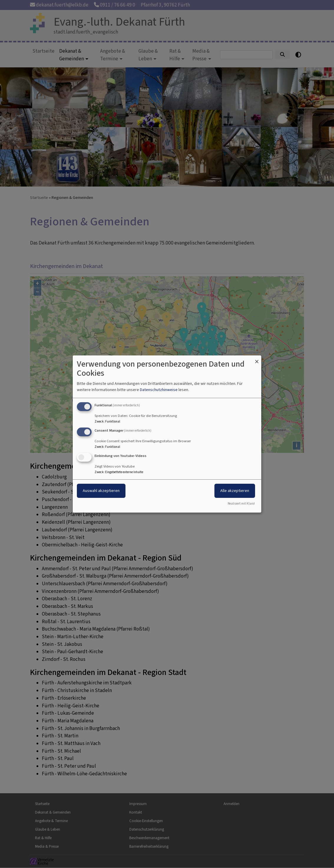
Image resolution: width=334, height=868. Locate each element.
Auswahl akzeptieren (101, 491)
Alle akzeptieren (235, 491)
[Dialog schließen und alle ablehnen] (257, 359)
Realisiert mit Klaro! (241, 504)
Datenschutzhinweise (159, 390)
